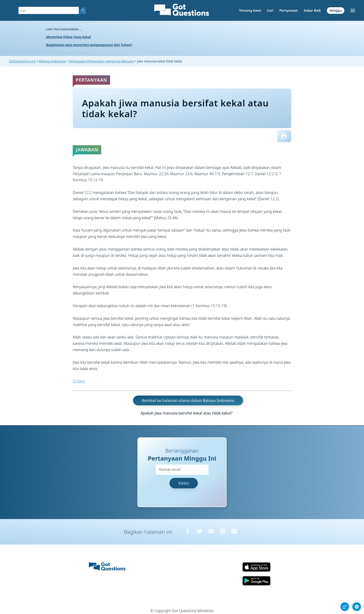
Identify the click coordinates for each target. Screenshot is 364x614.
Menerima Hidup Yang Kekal (68, 37)
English (79, 381)
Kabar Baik (312, 10)
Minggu (335, 10)
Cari (270, 10)
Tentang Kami (250, 10)
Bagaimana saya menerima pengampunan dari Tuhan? (89, 45)
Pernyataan (289, 10)
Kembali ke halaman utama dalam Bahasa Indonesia (188, 400)
